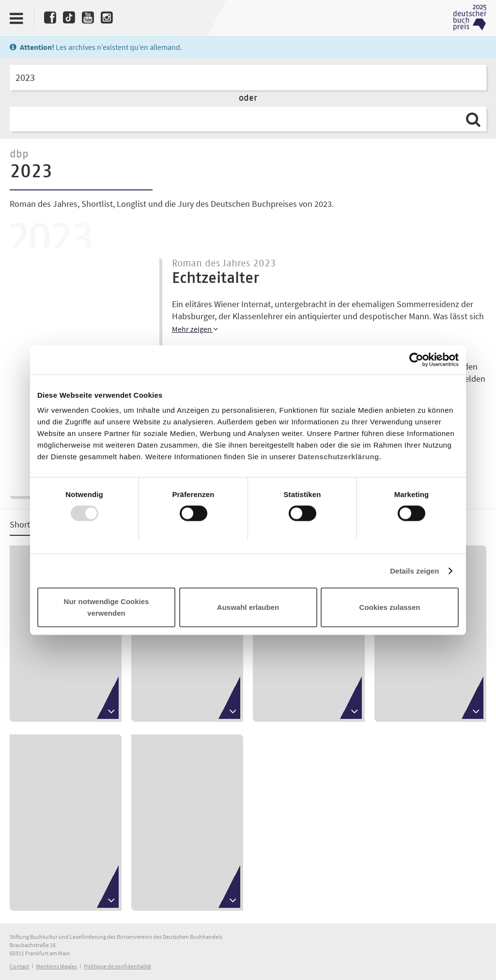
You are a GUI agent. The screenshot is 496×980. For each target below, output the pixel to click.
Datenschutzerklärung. (340, 457)
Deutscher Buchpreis (470, 18)
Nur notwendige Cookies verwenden (107, 607)
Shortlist (25, 524)
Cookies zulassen (390, 607)
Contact (19, 966)
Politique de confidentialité (117, 966)
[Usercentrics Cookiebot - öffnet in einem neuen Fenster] (416, 359)
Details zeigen (414, 570)
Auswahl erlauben (248, 607)
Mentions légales (56, 966)
